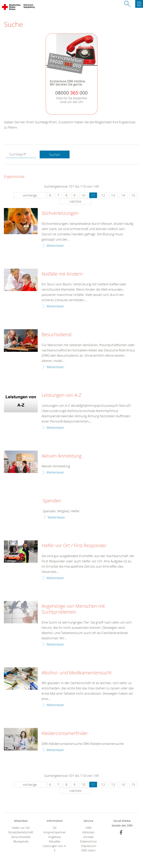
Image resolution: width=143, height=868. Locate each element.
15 (133, 195)
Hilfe (88, 828)
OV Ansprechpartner (55, 830)
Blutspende (21, 841)
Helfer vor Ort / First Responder (74, 546)
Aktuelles (55, 841)
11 (93, 195)
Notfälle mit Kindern (62, 274)
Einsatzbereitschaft (21, 832)
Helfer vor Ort (21, 828)
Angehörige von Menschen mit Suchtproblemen (73, 609)
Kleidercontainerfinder (65, 733)
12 (103, 195)
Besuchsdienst (57, 335)
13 (113, 195)
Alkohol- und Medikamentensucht (77, 673)
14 (123, 195)
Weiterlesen (55, 246)
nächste (75, 201)
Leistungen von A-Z (62, 395)
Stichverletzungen (60, 213)
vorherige (30, 195)
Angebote (55, 837)
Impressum (88, 846)
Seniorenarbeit (21, 837)
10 (83, 195)
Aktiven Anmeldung (62, 456)
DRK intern (88, 850)
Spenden (52, 501)
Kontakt (88, 837)
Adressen (88, 832)
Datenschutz (88, 841)
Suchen (55, 155)
